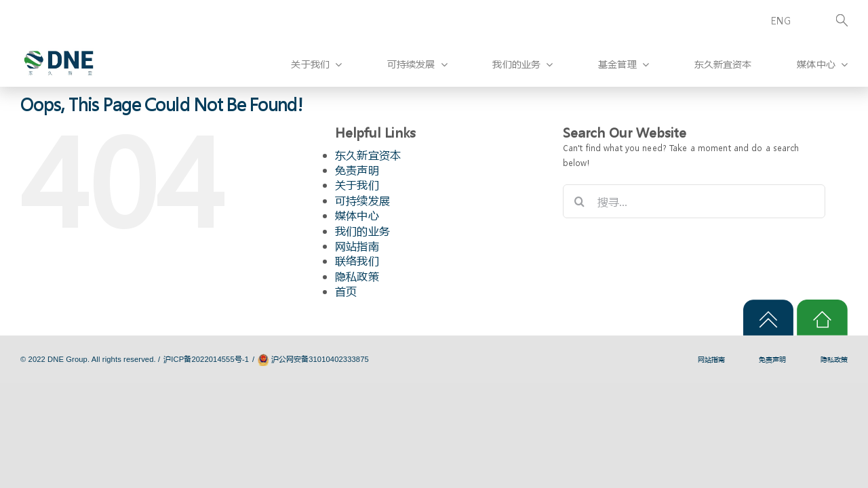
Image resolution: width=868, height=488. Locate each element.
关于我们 (357, 185)
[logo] (59, 43)
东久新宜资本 (368, 155)
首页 (346, 291)
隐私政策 (357, 276)
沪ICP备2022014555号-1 (206, 359)
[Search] (828, 21)
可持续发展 (362, 200)
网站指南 (357, 246)
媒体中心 (357, 215)
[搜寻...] (694, 201)
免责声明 (357, 170)
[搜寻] (580, 201)
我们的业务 (362, 231)
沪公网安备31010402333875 (320, 359)
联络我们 (357, 261)
